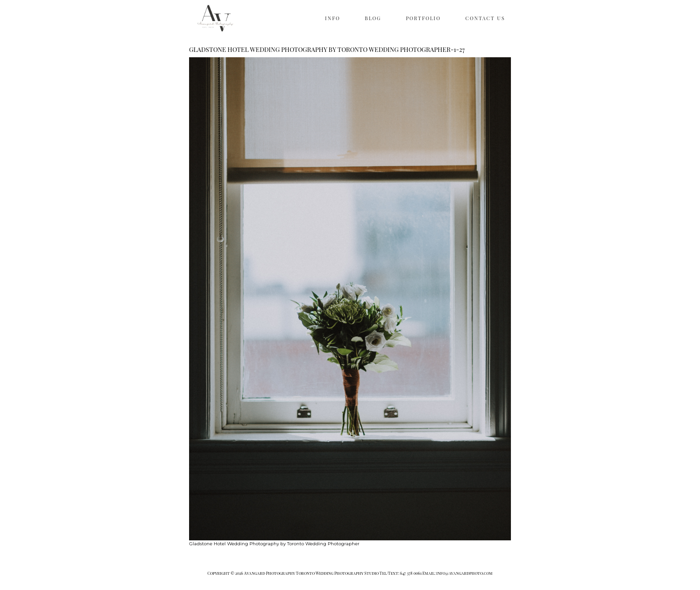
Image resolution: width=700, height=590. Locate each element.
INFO (333, 18)
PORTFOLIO (423, 18)
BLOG (373, 18)
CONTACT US (485, 18)
